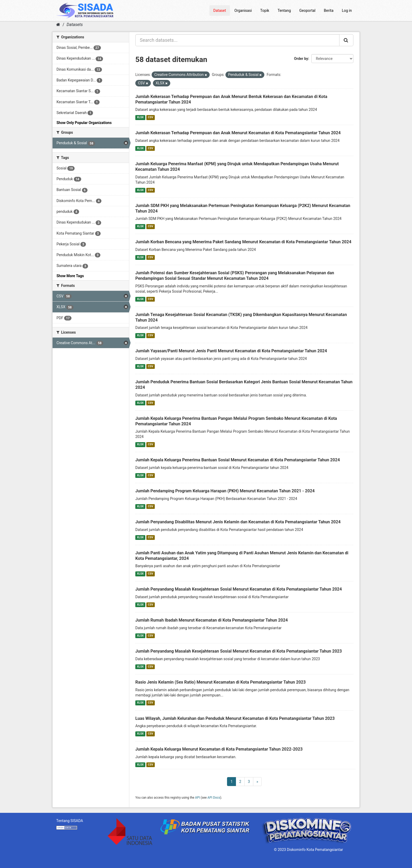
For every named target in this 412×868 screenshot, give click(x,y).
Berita (329, 11)
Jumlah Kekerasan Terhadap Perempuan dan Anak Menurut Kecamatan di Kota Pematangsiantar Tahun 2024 (238, 133)
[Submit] (346, 40)
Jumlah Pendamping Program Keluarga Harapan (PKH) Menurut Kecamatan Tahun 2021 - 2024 (225, 491)
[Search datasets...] (237, 40)
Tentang (284, 11)
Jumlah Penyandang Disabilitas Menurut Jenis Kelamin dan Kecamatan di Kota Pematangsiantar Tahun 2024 (238, 522)
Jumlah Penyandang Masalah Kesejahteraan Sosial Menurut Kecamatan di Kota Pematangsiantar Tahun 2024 (239, 589)
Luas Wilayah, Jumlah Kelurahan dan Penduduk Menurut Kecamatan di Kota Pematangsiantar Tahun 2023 (235, 718)
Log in (347, 11)
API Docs (214, 798)
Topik (265, 11)
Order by (301, 59)
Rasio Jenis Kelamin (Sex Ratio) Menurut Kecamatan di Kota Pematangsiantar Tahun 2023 (220, 682)
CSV (151, 117)
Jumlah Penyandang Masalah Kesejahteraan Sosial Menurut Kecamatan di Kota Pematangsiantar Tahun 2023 (239, 651)
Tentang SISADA (70, 821)
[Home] (58, 25)
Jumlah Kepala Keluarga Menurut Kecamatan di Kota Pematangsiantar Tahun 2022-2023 (219, 749)
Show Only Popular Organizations (84, 123)
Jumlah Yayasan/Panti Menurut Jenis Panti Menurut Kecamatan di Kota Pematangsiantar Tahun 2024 (231, 351)
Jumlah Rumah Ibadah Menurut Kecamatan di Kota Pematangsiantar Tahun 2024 (212, 620)
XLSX (140, 117)
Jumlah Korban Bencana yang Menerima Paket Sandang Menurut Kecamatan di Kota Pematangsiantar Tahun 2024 (243, 242)
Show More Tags (70, 276)
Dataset (220, 11)
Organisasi (243, 11)
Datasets (75, 25)
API (197, 798)
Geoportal (307, 11)
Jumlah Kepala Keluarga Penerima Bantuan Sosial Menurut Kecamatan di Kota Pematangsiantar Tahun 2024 (238, 460)
